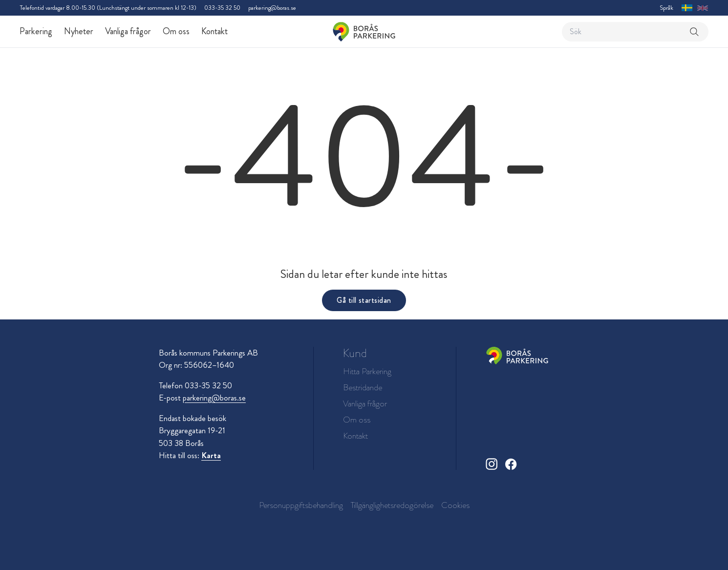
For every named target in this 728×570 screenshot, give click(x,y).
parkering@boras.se (272, 8)
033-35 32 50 (222, 8)
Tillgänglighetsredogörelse (392, 505)
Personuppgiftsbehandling (301, 505)
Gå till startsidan (364, 300)
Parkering (36, 31)
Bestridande (363, 388)
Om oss (176, 31)
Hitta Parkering (367, 371)
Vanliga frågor (128, 31)
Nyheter (79, 31)
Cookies (455, 505)
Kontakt (214, 31)
